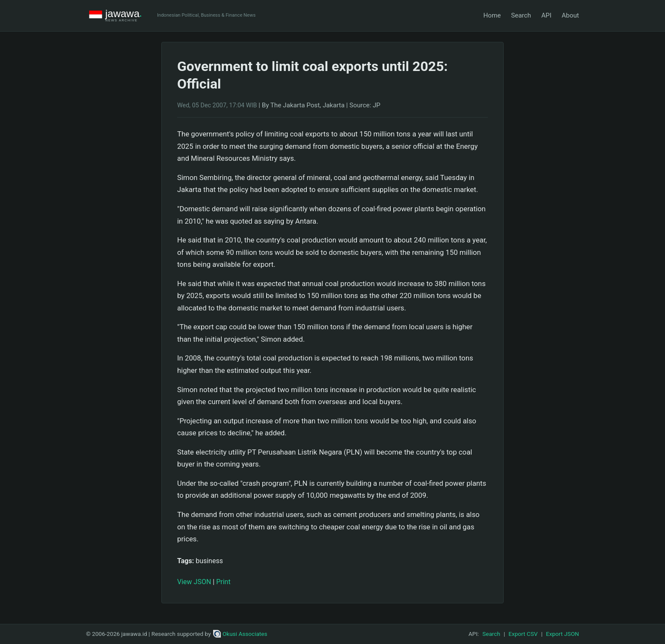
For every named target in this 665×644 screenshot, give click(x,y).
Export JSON (563, 634)
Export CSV (523, 634)
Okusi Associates (240, 634)
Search (521, 15)
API (546, 15)
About (570, 15)
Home (492, 15)
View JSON (194, 582)
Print (223, 582)
